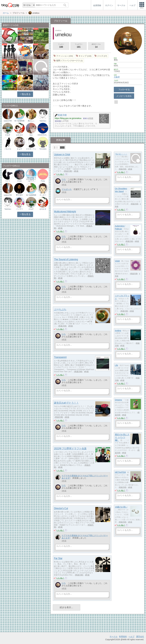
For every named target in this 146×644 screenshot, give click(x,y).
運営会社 (140, 637)
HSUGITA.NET (43, 135)
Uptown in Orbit (62, 155)
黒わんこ (31, 121)
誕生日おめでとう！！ (66, 403)
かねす (8, 135)
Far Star (58, 558)
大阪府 (117, 77)
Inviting (118, 330)
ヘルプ (131, 637)
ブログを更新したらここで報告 (10, 41)
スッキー (43, 195)
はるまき (19, 135)
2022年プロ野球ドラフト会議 (70, 449)
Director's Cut (61, 508)
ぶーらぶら (60, 309)
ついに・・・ (121, 154)
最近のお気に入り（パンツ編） (122, 437)
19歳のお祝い (121, 507)
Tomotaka (43, 149)
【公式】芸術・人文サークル (25, 73)
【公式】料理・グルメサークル (10, 73)
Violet (117, 261)
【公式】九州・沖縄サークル (25, 88)
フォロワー (79, 46)
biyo (31, 135)
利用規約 (123, 637)
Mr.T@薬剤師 (19, 121)
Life (116, 365)
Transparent (60, 357)
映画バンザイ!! (25, 58)
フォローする (124, 89)
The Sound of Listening (66, 259)
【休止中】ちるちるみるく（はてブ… (31, 179)
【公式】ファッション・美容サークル (41, 56)
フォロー (61, 46)
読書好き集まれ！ (25, 42)
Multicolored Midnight (65, 212)
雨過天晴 (68, 171)
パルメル (8, 149)
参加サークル (96, 46)
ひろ (64, 179)
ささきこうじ (31, 149)
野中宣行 (19, 195)
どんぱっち (67, 189)
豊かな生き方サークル (41, 41)
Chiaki (19, 181)
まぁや (19, 149)
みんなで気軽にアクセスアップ (10, 57)
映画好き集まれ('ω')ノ (10, 88)
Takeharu (43, 121)
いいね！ (60, 174)
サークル (114, 637)
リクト (8, 181)
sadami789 (8, 121)
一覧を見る (25, 94)
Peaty (43, 181)
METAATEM (120, 472)
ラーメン (41, 74)
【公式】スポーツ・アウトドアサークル (41, 88)
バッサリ (19, 209)
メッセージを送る (124, 96)
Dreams (118, 400)
